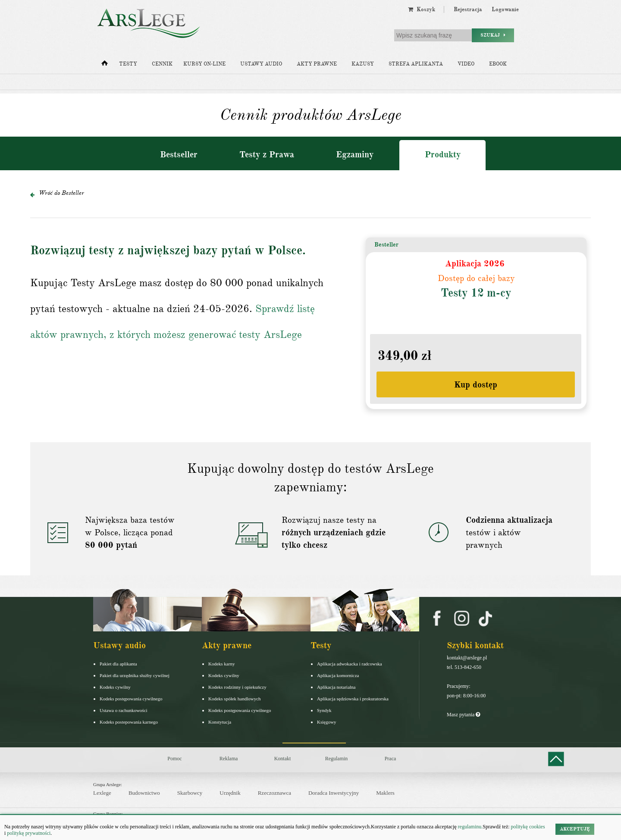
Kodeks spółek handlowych (235, 699)
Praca (390, 759)
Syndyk (324, 710)
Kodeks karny (221, 664)
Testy (128, 64)
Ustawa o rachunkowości (124, 710)
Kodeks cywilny (115, 687)
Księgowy (327, 722)
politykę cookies (528, 827)
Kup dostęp (476, 385)
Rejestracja (468, 9)
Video (466, 64)
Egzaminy (355, 155)
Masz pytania (463, 715)
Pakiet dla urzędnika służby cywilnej (135, 675)
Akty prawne (317, 64)
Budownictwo (144, 793)
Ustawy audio (261, 64)
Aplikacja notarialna (336, 687)
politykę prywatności (29, 833)
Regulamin (337, 759)
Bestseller (179, 155)
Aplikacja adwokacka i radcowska (350, 664)
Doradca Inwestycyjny (334, 793)
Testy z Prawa (267, 155)
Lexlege (102, 793)
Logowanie (505, 9)
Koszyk (422, 9)
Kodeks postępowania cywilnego (131, 699)
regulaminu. (470, 827)
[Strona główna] (105, 65)
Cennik (162, 64)
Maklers (385, 793)
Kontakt (283, 759)
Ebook (498, 64)
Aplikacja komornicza (338, 675)
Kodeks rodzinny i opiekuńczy (237, 687)
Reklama (229, 759)
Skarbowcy (190, 793)
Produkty (443, 155)
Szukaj (493, 35)
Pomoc (174, 759)
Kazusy (363, 64)
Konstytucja (220, 722)
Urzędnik (230, 793)
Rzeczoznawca (274, 793)
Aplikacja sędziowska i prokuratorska (353, 699)
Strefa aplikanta (416, 64)
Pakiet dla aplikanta (118, 664)
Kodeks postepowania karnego (129, 722)
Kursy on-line (204, 64)
